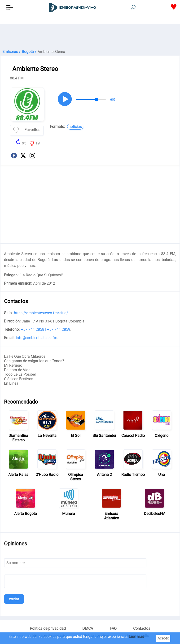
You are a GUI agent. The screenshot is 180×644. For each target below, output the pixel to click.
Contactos (142, 629)
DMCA (88, 629)
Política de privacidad (48, 629)
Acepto (163, 638)
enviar (14, 599)
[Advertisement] (90, 35)
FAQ (113, 629)
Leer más (136, 637)
